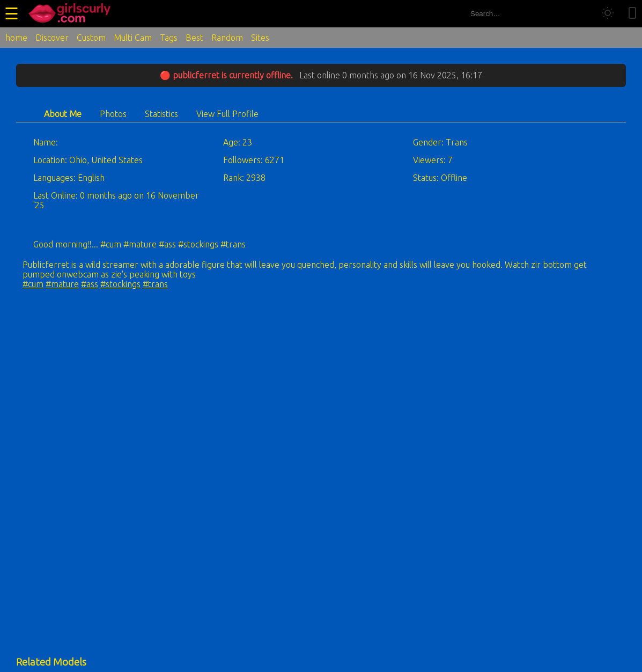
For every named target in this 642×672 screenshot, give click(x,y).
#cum (33, 284)
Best (194, 38)
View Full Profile (227, 114)
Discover (52, 38)
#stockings (120, 284)
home (16, 38)
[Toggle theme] (608, 14)
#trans (155, 284)
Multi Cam (133, 38)
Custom (91, 38)
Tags (169, 38)
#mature (62, 284)
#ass (90, 284)
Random (227, 38)
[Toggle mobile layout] (632, 14)
